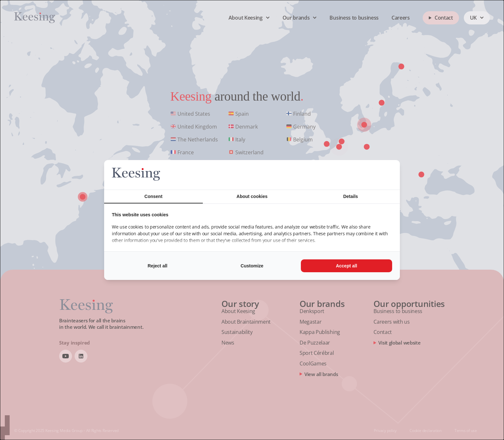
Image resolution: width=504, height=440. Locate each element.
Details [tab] (351, 196)
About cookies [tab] (252, 196)
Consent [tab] (153, 196)
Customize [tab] (252, 266)
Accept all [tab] (346, 266)
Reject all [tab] (157, 266)
